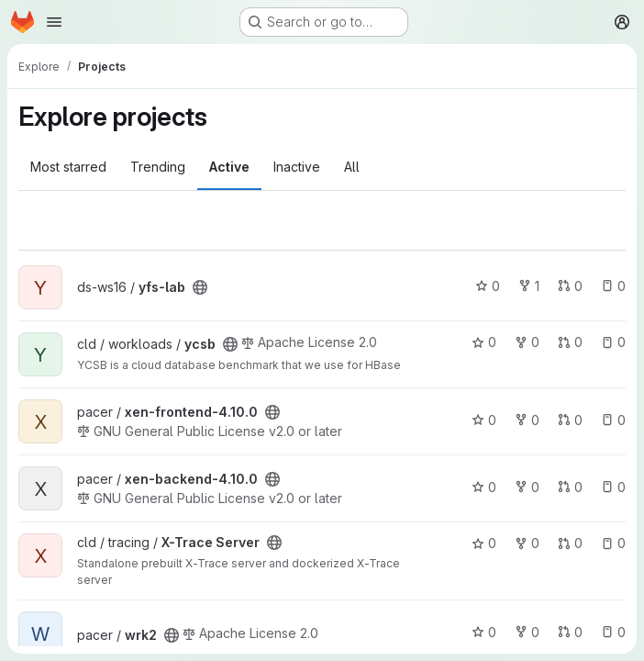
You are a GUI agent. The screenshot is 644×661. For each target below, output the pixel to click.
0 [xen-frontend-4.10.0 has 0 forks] (527, 420)
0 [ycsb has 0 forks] (527, 342)
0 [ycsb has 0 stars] (484, 342)
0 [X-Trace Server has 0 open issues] (613, 543)
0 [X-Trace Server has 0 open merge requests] (570, 543)
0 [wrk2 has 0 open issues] (613, 632)
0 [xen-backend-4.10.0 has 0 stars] (484, 487)
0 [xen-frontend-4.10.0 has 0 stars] (484, 420)
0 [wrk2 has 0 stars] (484, 632)
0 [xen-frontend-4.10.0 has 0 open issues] (613, 420)
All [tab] (352, 167)
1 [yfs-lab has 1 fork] (529, 286)
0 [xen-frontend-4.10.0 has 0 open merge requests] (570, 420)
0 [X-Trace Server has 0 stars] (484, 543)
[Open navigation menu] (54, 22)
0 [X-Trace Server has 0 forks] (527, 543)
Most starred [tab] (68, 167)
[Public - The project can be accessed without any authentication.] (200, 287)
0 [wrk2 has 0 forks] (527, 632)
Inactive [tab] (297, 167)
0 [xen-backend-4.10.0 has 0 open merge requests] (570, 487)
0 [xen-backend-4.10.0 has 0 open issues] (613, 487)
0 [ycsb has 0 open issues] (613, 342)
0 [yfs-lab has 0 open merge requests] (570, 286)
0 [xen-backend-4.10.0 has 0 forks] (527, 487)
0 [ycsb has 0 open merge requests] (570, 342)
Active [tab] (229, 167)
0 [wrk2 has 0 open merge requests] (570, 632)
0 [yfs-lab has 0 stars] (488, 286)
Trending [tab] (158, 167)
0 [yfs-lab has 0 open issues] (613, 286)
